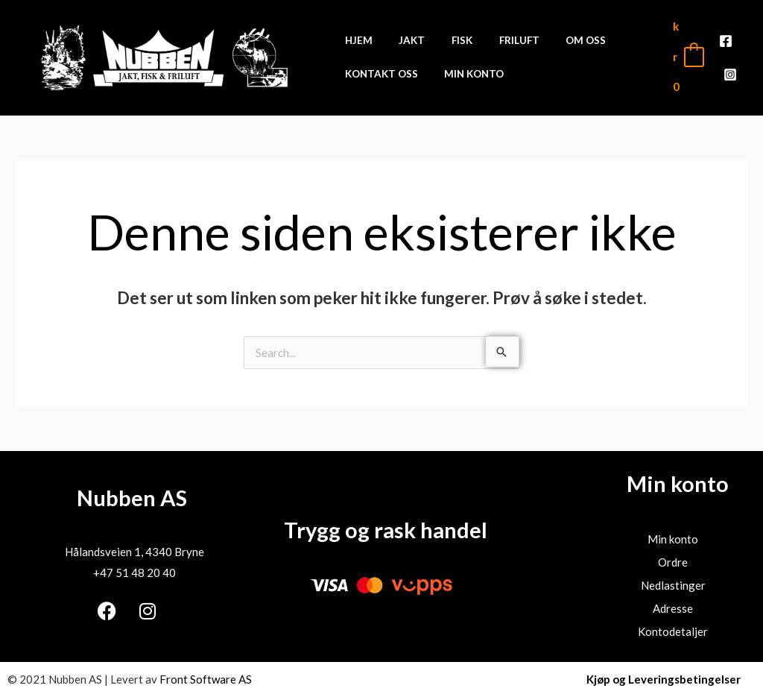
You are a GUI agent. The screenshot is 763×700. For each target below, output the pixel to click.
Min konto (673, 539)
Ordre (673, 562)
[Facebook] (726, 47)
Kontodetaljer (673, 631)
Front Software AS (206, 679)
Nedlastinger (673, 585)
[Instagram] (730, 68)
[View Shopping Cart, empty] (688, 57)
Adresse (673, 608)
